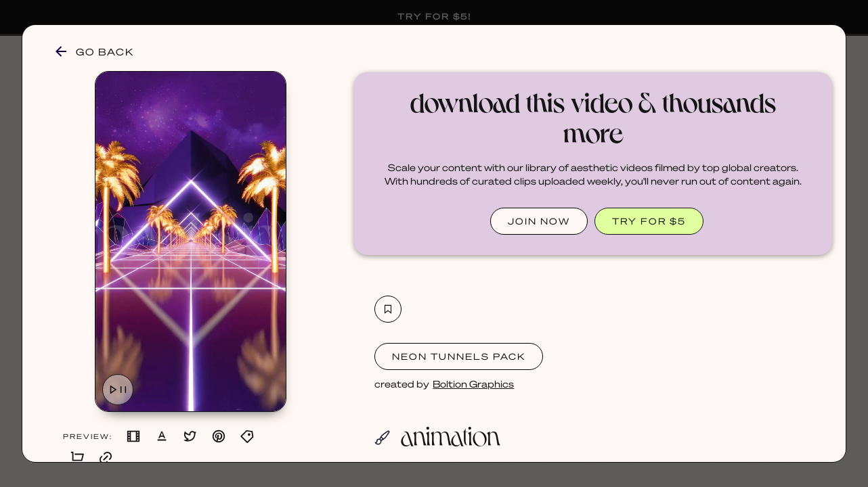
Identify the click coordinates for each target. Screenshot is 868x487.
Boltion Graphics (473, 384)
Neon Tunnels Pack (459, 356)
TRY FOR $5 (649, 221)
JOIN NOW (539, 221)
